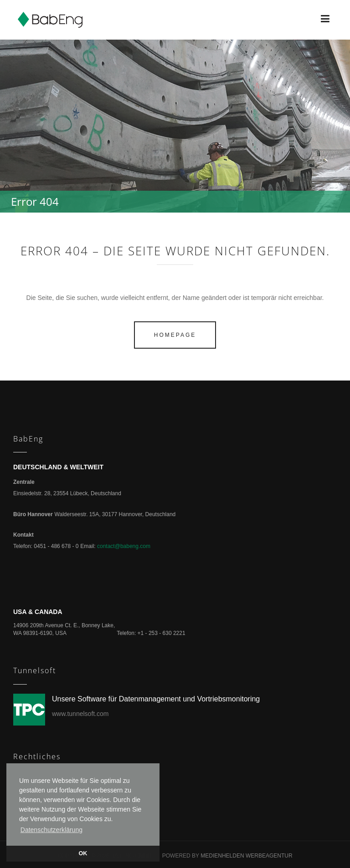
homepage (175, 335)
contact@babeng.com (124, 546)
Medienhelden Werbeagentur (246, 856)
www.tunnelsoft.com (80, 714)
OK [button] (83, 853)
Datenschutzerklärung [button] (51, 830)
